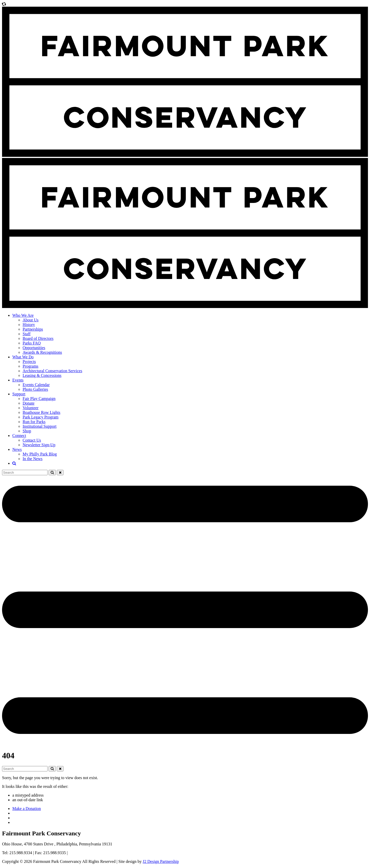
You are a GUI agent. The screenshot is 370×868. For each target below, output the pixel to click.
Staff (27, 334)
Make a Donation (27, 809)
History (29, 325)
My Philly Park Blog (40, 454)
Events (18, 380)
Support (19, 394)
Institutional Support (40, 426)
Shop (27, 431)
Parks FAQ (32, 343)
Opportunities (34, 348)
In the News (33, 459)
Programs (30, 366)
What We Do (23, 357)
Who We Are (23, 315)
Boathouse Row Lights (41, 412)
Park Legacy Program (41, 417)
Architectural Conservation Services (52, 371)
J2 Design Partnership (161, 861)
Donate (29, 403)
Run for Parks (34, 422)
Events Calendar (36, 385)
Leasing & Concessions (42, 375)
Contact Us (32, 440)
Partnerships (33, 329)
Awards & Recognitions (42, 352)
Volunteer (31, 408)
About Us (31, 320)
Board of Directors (38, 338)
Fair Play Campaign (39, 399)
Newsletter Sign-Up (39, 445)
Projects (29, 362)
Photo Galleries (35, 389)
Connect (19, 436)
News (17, 449)
